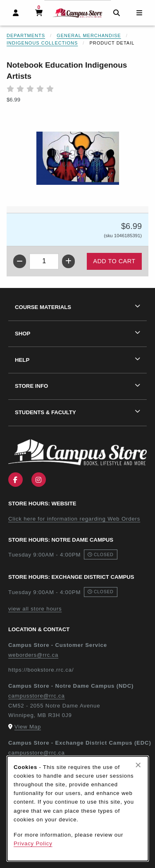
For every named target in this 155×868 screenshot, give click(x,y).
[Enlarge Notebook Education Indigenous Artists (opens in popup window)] (78, 158)
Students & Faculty (45, 412)
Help (22, 360)
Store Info (31, 386)
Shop (23, 334)
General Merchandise (89, 35)
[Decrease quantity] (20, 261)
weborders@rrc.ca (33, 655)
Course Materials (43, 307)
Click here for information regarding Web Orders (74, 519)
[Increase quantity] (68, 261)
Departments (26, 35)
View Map (28, 727)
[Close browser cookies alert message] (138, 765)
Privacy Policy (33, 843)
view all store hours (35, 609)
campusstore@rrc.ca (37, 696)
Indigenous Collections (42, 43)
